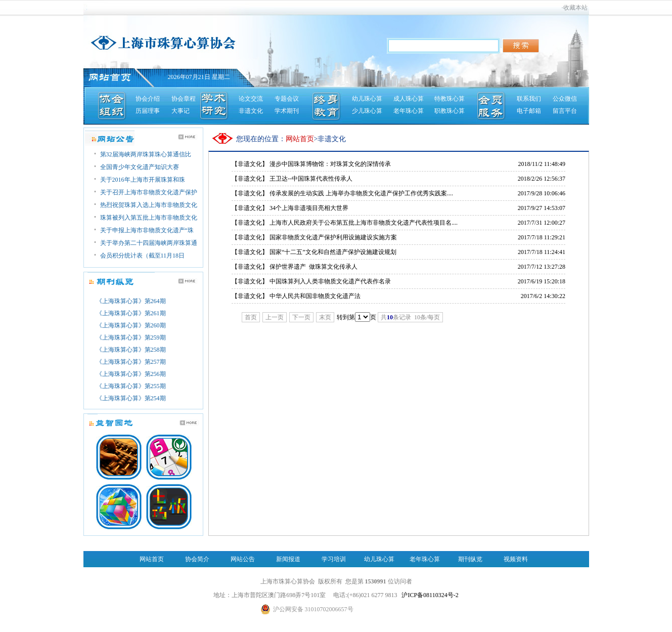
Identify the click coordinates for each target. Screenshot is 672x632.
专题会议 (287, 99)
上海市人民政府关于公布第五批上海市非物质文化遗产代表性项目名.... (364, 223)
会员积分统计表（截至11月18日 (143, 256)
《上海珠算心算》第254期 (131, 398)
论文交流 (251, 99)
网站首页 (152, 559)
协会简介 (197, 559)
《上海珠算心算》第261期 (131, 313)
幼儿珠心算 (367, 99)
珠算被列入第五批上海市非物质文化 (149, 218)
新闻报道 (288, 559)
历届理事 (148, 111)
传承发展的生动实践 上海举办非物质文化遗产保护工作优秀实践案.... (361, 193)
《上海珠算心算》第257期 (131, 362)
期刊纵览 (470, 559)
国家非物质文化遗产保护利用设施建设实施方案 (333, 237)
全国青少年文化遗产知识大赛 (140, 167)
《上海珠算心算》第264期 (131, 301)
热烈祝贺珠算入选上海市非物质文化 (149, 205)
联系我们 (529, 99)
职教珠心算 (450, 111)
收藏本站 (575, 8)
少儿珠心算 (367, 111)
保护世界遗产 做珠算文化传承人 (313, 267)
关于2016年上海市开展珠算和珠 (143, 180)
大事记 (181, 111)
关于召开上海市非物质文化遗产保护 (149, 192)
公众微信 (565, 99)
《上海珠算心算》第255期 (131, 386)
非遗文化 (251, 111)
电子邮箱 (529, 111)
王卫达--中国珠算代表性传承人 (311, 179)
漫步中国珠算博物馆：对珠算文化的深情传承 (330, 164)
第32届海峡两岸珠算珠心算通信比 (146, 154)
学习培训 (334, 559)
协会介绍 (148, 99)
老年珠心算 (409, 111)
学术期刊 (287, 111)
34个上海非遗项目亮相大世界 (309, 208)
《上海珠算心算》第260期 (131, 325)
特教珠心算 (450, 99)
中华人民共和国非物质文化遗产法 (315, 296)
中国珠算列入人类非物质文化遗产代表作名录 (330, 281)
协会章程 (184, 99)
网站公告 (243, 559)
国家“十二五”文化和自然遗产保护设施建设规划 (333, 252)
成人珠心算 (409, 99)
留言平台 (565, 111)
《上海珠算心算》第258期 (131, 350)
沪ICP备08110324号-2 (430, 595)
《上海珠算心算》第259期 (131, 338)
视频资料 (516, 559)
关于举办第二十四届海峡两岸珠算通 (149, 243)
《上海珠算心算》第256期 (131, 374)
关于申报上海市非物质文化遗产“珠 (147, 230)
